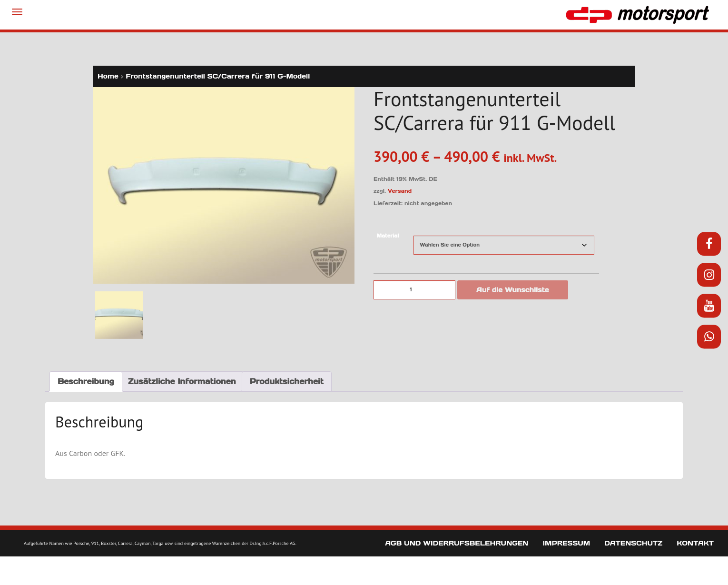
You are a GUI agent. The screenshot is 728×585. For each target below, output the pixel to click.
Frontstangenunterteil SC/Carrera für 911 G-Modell (218, 76)
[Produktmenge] (414, 290)
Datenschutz (633, 543)
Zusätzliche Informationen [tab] (182, 381)
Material (388, 236)
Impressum (566, 543)
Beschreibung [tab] (86, 381)
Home (108, 76)
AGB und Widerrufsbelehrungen (457, 543)
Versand (400, 191)
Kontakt (695, 543)
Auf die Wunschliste (513, 290)
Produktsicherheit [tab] (287, 381)
